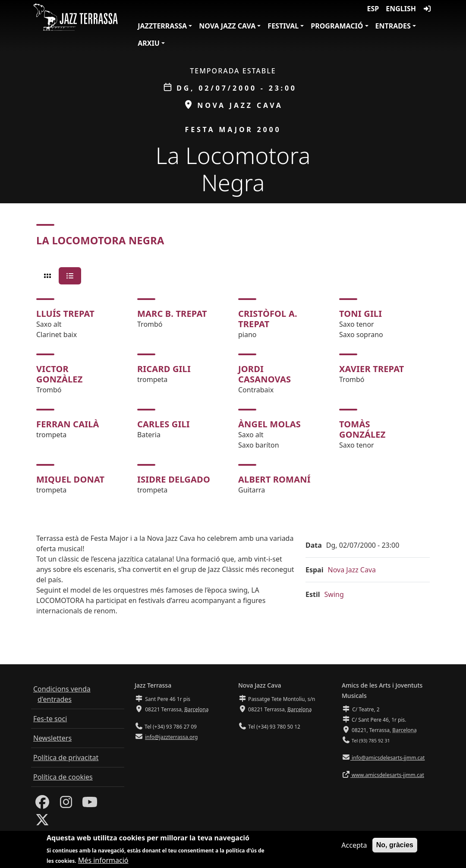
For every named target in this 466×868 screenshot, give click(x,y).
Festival (283, 26)
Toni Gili (361, 314)
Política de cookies (63, 777)
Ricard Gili (164, 369)
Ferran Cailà (68, 424)
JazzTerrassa (162, 26)
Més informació (103, 861)
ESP (373, 9)
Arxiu (149, 43)
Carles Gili (164, 424)
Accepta (354, 846)
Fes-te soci (50, 719)
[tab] (47, 276)
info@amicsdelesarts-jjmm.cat (387, 758)
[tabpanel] (233, 397)
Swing (334, 594)
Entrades (393, 26)
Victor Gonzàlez (60, 374)
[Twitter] (42, 822)
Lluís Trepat (65, 314)
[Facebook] (42, 805)
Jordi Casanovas (264, 374)
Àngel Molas (269, 424)
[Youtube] (90, 805)
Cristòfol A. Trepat (268, 319)
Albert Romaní (274, 479)
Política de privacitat (66, 758)
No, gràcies (395, 846)
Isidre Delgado (174, 479)
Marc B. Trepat (172, 314)
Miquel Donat (70, 479)
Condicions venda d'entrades (62, 694)
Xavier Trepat (372, 369)
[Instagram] (66, 805)
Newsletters (52, 738)
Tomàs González (362, 429)
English (401, 9)
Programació (337, 26)
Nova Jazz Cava (227, 26)
